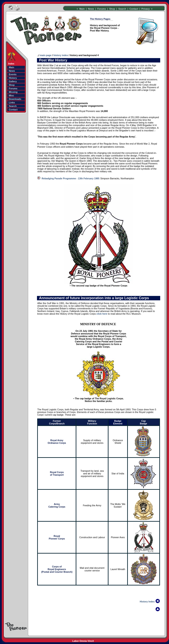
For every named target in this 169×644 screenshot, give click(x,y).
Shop (112, 9)
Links (12, 103)
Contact (134, 9)
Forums (101, 9)
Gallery (13, 81)
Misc (11, 95)
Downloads (15, 99)
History (13, 78)
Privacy (146, 9)
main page (46, 55)
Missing (13, 92)
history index (61, 55)
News (91, 9)
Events (13, 74)
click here (102, 314)
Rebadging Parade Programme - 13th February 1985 (70, 178)
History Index (147, 602)
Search (123, 9)
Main (82, 9)
